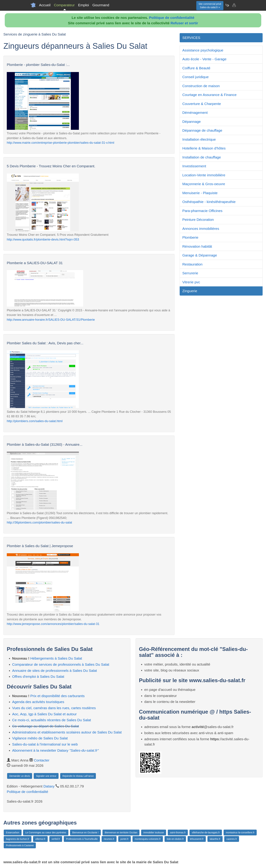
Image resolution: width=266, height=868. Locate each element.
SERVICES (191, 38)
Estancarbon (13, 832)
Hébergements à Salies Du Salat (56, 658)
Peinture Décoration (198, 220)
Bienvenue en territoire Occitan (121, 832)
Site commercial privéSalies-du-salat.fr (210, 6)
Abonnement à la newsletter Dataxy (55, 750)
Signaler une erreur (46, 776)
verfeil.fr (56, 839)
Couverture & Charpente (202, 104)
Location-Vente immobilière (204, 175)
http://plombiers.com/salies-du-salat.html (35, 421)
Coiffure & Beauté (196, 68)
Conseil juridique (196, 77)
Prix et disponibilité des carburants (58, 696)
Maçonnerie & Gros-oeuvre (204, 184)
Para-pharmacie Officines (202, 211)
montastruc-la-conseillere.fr (240, 832)
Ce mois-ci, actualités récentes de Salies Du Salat (52, 720)
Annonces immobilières (201, 229)
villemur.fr (40, 839)
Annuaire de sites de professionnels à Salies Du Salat (55, 671)
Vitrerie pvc (191, 282)
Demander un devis (20, 776)
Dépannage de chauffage (202, 130)
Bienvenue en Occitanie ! (85, 832)
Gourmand (101, 5)
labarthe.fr (215, 839)
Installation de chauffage (202, 157)
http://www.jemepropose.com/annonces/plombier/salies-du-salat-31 (53, 624)
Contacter (42, 760)
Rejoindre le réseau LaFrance (78, 776)
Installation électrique (199, 139)
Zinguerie (190, 291)
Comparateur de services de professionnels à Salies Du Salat (61, 664)
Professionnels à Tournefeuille (82, 839)
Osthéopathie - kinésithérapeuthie (209, 202)
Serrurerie (190, 273)
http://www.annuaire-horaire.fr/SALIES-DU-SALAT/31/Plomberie (51, 320)
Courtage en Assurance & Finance (210, 95)
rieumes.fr (109, 839)
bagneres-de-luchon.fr (18, 839)
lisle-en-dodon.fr (175, 839)
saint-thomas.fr (178, 832)
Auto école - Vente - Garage (204, 59)
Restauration (192, 264)
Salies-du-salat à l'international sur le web (45, 744)
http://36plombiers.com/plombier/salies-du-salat (39, 522)
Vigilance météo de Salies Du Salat (40, 738)
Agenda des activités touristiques (38, 702)
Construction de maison (201, 86)
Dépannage (192, 122)
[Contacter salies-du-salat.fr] (234, 5)
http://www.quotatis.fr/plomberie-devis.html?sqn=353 (43, 239)
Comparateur (64, 5)
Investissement (194, 166)
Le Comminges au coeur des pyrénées (46, 832)
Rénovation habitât (197, 246)
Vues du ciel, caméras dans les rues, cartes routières (54, 708)
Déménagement (195, 113)
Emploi (83, 5)
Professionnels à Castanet (20, 845)
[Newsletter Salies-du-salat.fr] (227, 5)
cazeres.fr (232, 839)
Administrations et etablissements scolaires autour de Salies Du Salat (67, 732)
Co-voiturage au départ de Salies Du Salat (46, 726)
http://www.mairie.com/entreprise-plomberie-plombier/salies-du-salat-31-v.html (60, 143)
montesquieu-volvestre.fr (148, 839)
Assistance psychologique (203, 50)
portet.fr (125, 839)
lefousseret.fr (197, 839)
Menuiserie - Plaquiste (200, 193)
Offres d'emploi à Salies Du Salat (38, 676)
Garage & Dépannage (200, 255)
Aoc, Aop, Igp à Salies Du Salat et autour (45, 714)
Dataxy (49, 786)
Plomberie (190, 237)
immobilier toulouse (154, 832)
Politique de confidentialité (172, 18)
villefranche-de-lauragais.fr (206, 832)
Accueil (45, 5)
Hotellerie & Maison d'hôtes (204, 148)
